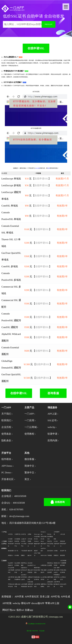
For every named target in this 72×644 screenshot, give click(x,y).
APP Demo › (7, 466)
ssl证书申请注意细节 (50, 571)
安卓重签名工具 (50, 538)
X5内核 (56, 551)
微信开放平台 (44, 545)
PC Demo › (7, 473)
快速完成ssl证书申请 (37, 578)
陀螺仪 (23, 555)
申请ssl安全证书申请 (63, 571)
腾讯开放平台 (63, 545)
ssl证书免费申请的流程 (24, 585)
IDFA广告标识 (37, 554)
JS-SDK (56, 541)
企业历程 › (7, 427)
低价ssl (20, 610)
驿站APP (26, 603)
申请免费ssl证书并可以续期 (57, 577)
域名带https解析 (24, 564)
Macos (42, 541)
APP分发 (30, 539)
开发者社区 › (8, 479)
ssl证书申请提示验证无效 (57, 584)
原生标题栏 (11, 551)
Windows (36, 541)
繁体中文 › (30, 473)
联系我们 (6, 490)
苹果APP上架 (52, 603)
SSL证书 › (53, 420)
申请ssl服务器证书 (44, 571)
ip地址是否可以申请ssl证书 (50, 584)
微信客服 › (30, 459)
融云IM (30, 555)
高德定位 (56, 555)
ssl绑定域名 (44, 565)
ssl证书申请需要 (11, 578)
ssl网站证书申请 (31, 578)
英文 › (28, 479)
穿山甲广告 (63, 551)
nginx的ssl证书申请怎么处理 (24, 577)
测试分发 (63, 541)
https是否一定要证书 (11, 564)
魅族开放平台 (37, 545)
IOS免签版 (17, 539)
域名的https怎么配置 (50, 564)
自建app (29, 610)
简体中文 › (30, 466)
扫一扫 (16, 551)
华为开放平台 (11, 545)
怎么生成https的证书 (31, 564)
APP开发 (19, 597)
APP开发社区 (32, 597)
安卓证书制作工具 (44, 538)
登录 (49, 168)
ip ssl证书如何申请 (44, 578)
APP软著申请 (57, 533)
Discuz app (37, 534)
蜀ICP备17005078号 (32, 631)
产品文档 (42, 631)
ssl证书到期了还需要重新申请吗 (63, 563)
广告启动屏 (24, 551)
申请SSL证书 (48, 24)
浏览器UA (11, 555)
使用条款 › (7, 434)
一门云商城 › (31, 427)
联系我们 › (7, 420)
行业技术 (10, 541)
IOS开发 (23, 541)
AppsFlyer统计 (43, 550)
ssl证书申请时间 (37, 585)
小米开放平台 (31, 545)
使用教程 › (30, 434)
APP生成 (65, 597)
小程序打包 (17, 534)
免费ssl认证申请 (18, 585)
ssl (35, 565)
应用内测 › (53, 441)
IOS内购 (17, 555)
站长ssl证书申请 (63, 585)
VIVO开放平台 (24, 545)
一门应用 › (30, 420)
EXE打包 (23, 534)
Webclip (49, 534)
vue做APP (24, 539)
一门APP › (30, 414)
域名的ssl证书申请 (57, 564)
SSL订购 (38, 168)
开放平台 (50, 541)
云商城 (29, 534)
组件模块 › (7, 459)
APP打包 (10, 534)
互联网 (29, 541)
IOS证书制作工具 (37, 538)
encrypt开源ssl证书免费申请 (11, 570)
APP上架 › (53, 414)
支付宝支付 (50, 551)
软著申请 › (53, 434)
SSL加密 (10, 539)
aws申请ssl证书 (63, 578)
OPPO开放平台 (17, 545)
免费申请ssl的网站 (44, 585)
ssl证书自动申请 (18, 571)
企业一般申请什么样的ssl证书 (57, 570)
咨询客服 (53, 393)
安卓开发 (17, 541)
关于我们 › (7, 414)
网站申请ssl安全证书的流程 (37, 570)
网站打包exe (9, 610)
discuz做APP (38, 603)
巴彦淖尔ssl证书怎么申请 (24, 570)
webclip (16, 603)
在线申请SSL (36, 48)
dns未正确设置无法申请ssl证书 (31, 584)
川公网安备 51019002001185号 (37, 624)
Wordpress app (43, 533)
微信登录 (63, 555)
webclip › (52, 427)
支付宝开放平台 (50, 545)
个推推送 (50, 555)
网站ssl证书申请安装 (31, 571)
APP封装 (7, 603)
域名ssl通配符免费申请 (18, 578)
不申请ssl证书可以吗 (11, 585)
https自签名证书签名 (17, 564)
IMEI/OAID (44, 555)
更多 (55, 539)
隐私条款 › (7, 441)
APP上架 (63, 534)
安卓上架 (45, 597)
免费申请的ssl (50, 578)
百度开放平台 (57, 545)
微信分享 (30, 551)
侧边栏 (36, 551)
